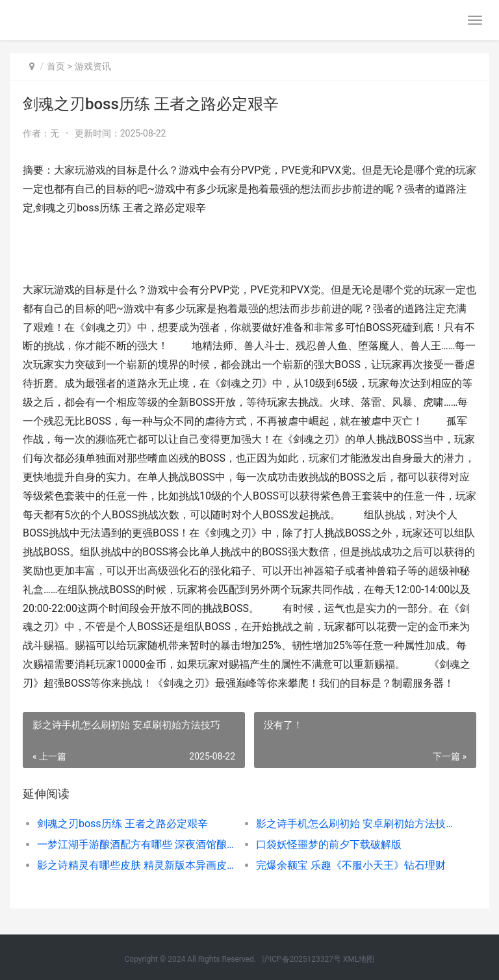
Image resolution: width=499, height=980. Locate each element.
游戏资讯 (93, 66)
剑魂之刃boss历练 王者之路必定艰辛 (122, 824)
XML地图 (359, 959)
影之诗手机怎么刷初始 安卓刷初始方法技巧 (355, 824)
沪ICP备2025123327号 (301, 959)
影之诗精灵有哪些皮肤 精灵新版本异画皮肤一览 (136, 865)
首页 (56, 66)
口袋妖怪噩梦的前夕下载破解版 (329, 844)
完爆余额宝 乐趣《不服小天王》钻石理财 (351, 865)
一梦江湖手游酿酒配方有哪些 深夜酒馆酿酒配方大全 (136, 844)
